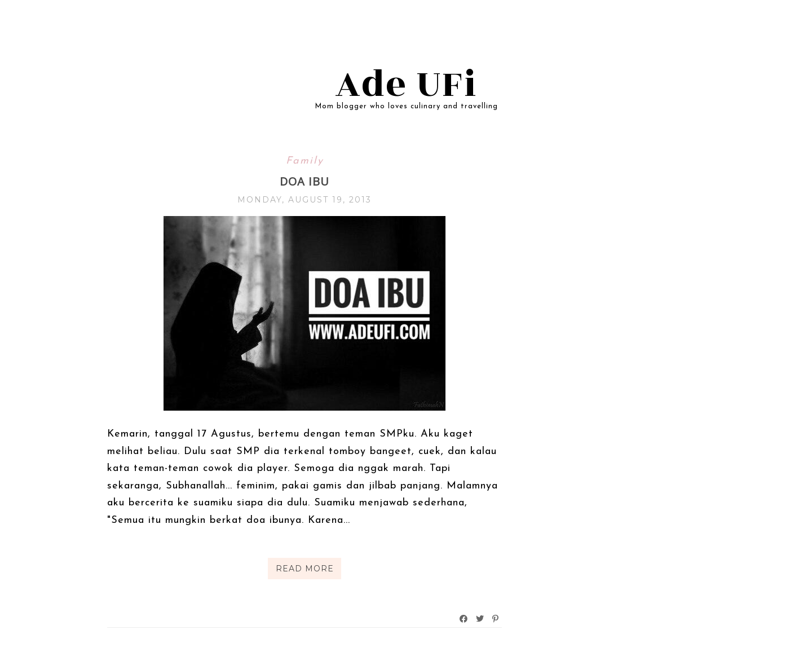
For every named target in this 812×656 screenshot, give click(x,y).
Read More (305, 569)
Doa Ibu (304, 181)
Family (305, 161)
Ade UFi (406, 85)
